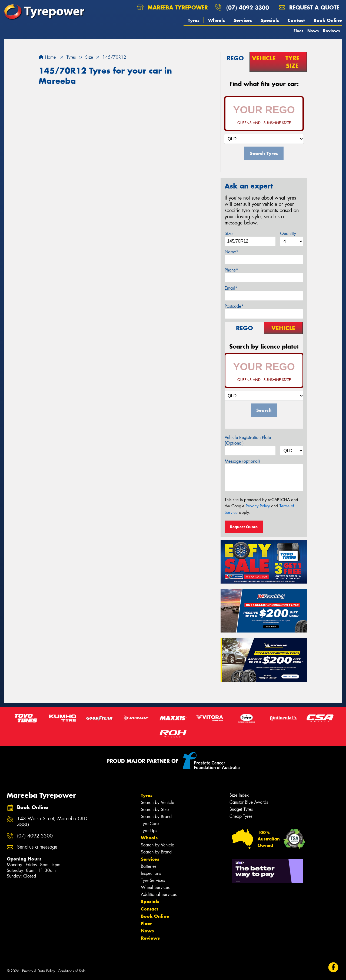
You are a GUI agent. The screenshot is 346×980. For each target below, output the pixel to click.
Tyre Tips (149, 831)
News (313, 31)
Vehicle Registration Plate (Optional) (248, 440)
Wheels (217, 20)
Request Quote (244, 527)
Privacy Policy (258, 506)
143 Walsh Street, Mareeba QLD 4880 (52, 822)
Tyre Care (150, 824)
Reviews (331, 31)
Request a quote (309, 7)
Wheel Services (155, 887)
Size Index (239, 795)
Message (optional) (242, 461)
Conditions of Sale (72, 971)
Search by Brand (156, 817)
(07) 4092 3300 (248, 7)
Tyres (194, 20)
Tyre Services (153, 880)
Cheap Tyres (241, 816)
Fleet (298, 31)
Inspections (151, 873)
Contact (296, 20)
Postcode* (234, 306)
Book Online (328, 20)
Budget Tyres (241, 809)
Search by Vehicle (157, 802)
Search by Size (155, 810)
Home (47, 57)
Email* (231, 288)
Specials (270, 20)
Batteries (149, 866)
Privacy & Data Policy (39, 971)
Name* (232, 252)
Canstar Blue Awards (249, 802)
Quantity (288, 234)
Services (243, 20)
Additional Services (159, 894)
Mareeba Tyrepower (172, 7)
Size (229, 234)
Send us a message (37, 847)
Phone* (231, 270)
